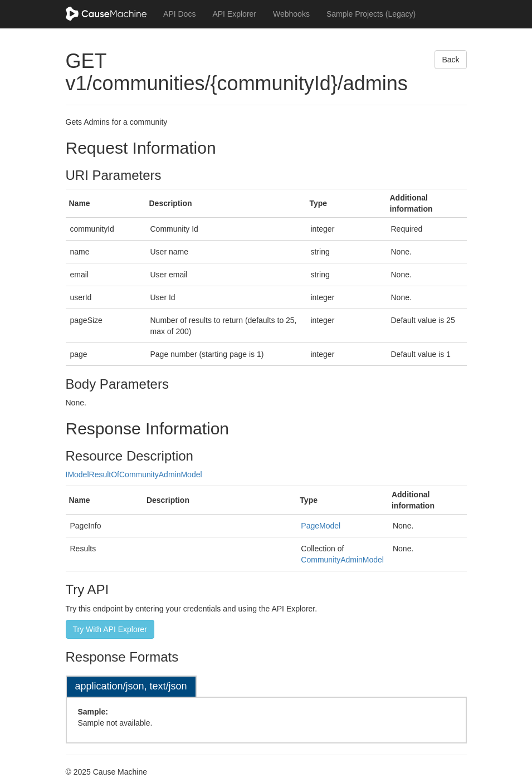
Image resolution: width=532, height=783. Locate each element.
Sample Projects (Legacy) (371, 14)
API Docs (179, 14)
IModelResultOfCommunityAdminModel (134, 474)
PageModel (321, 526)
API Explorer (234, 14)
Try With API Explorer (110, 629)
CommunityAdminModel (342, 560)
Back (450, 60)
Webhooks (291, 14)
